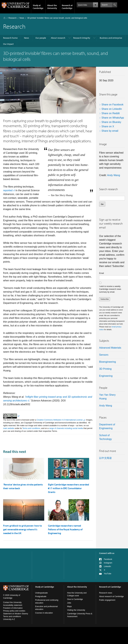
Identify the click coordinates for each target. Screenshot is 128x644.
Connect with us (107, 553)
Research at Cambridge (67, 7)
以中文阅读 (105, 458)
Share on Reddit (111, 113)
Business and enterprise (111, 38)
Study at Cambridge (38, 7)
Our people (41, 38)
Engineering (106, 376)
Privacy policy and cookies (14, 611)
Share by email (110, 131)
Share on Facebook (112, 105)
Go (102, 204)
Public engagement (107, 600)
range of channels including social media (66, 428)
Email (101, 273)
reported (8, 190)
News (22, 18)
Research (12, 18)
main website (9, 428)
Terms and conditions (31, 428)
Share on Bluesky (111, 122)
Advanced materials (110, 348)
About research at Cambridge (111, 596)
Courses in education (44, 613)
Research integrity (82, 38)
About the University (52, 7)
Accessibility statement (13, 605)
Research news (106, 593)
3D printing (105, 369)
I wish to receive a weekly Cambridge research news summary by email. (110, 289)
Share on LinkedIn (112, 109)
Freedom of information (13, 608)
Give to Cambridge (75, 599)
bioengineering (108, 362)
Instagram (108, 563)
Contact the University (12, 602)
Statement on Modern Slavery (16, 614)
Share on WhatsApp (113, 118)
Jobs (69, 603)
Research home (10, 38)
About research (58, 38)
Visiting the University (76, 610)
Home (4, 18)
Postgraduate (41, 596)
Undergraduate (41, 593)
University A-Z (9, 619)
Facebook (108, 559)
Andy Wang (114, 175)
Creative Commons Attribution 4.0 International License (60, 420)
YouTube (108, 574)
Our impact (8, 44)
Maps (69, 606)
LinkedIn (107, 566)
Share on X (108, 126)
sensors (104, 355)
